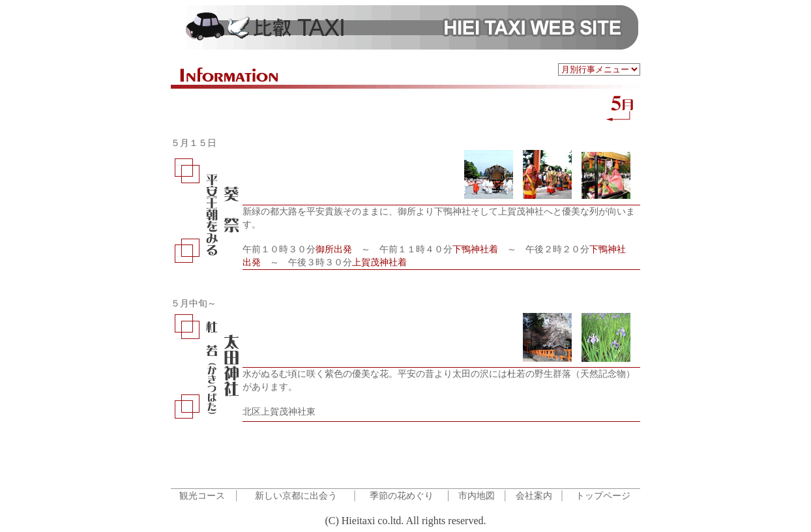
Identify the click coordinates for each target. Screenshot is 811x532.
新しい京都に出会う (296, 496)
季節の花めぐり (402, 496)
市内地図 (477, 496)
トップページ (603, 496)
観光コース (202, 496)
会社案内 (534, 496)
